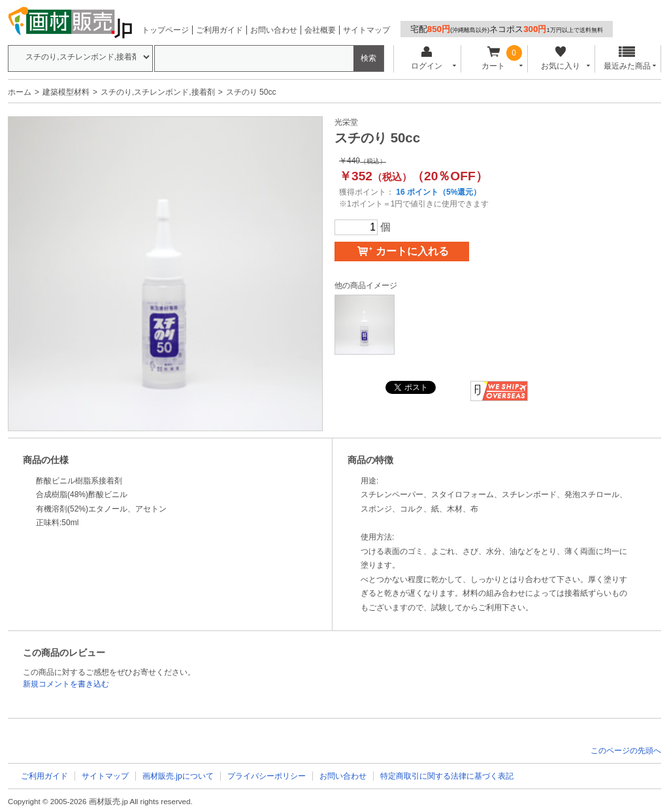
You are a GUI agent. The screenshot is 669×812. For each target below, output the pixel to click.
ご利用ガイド (220, 30)
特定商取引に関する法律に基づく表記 (447, 776)
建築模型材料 (66, 92)
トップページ (165, 30)
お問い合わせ (274, 30)
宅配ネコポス (507, 29)
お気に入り (560, 58)
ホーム (20, 92)
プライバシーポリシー (267, 776)
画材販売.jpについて (178, 776)
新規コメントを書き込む (66, 684)
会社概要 (320, 30)
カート (494, 58)
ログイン (426, 58)
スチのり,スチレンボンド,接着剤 (158, 92)
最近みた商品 (627, 58)
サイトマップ (367, 30)
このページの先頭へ (626, 751)
